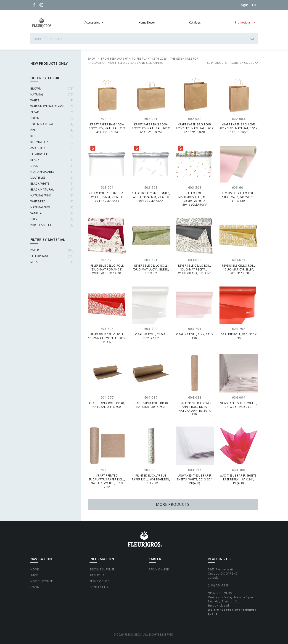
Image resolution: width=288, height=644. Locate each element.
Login (243, 5)
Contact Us (99, 587)
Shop (34, 575)
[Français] (254, 5)
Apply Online (159, 569)
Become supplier (102, 569)
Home (35, 569)
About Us (97, 575)
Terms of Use (99, 581)
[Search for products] (144, 39)
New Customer (42, 581)
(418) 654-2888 (218, 585)
